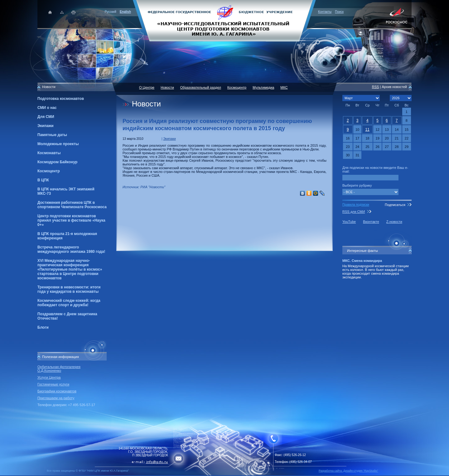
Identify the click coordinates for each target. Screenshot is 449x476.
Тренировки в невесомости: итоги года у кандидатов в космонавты (69, 289)
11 (367, 130)
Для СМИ (46, 117)
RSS (376, 87)
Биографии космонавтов (57, 391)
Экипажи (46, 126)
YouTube (349, 222)
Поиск (339, 12)
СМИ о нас (47, 108)
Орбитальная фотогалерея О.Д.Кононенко (59, 369)
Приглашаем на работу (56, 398)
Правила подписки (356, 205)
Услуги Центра (49, 377)
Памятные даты (52, 135)
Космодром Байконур (57, 162)
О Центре (147, 87)
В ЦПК (43, 180)
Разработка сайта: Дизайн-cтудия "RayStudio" (348, 471)
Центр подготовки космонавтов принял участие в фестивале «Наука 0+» (71, 220)
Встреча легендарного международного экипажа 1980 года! (71, 249)
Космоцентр (49, 171)
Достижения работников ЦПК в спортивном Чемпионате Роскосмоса (72, 205)
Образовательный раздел (201, 87)
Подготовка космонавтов (61, 99)
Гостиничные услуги (53, 384)
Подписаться (395, 205)
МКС (284, 87)
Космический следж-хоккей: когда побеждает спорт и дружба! (69, 303)
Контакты (325, 12)
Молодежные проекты (58, 144)
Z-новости (394, 222)
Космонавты (49, 153)
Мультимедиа (263, 87)
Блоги (43, 327)
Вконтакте (371, 222)
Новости (167, 87)
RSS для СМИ (354, 212)
